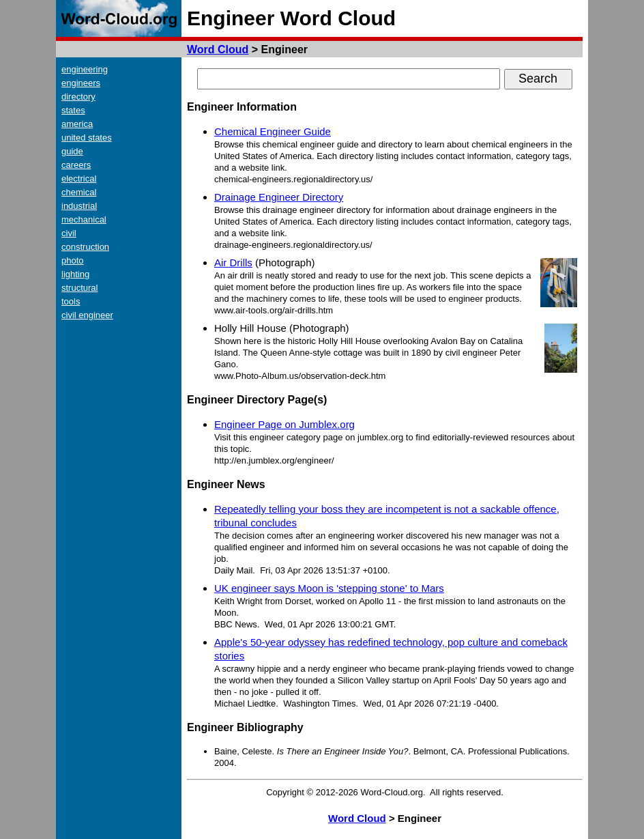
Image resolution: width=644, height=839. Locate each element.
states (73, 110)
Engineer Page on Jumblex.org (284, 424)
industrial (79, 206)
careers (76, 165)
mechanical (84, 219)
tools (71, 301)
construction (85, 247)
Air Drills (233, 262)
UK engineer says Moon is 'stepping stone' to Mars (329, 588)
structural (79, 288)
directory (78, 97)
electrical (79, 179)
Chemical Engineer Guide (273, 131)
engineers (81, 83)
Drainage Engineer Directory (279, 197)
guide (72, 151)
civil (69, 233)
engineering (85, 69)
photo (73, 260)
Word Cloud (218, 49)
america (77, 124)
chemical (79, 192)
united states (87, 138)
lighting (75, 274)
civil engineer (87, 315)
